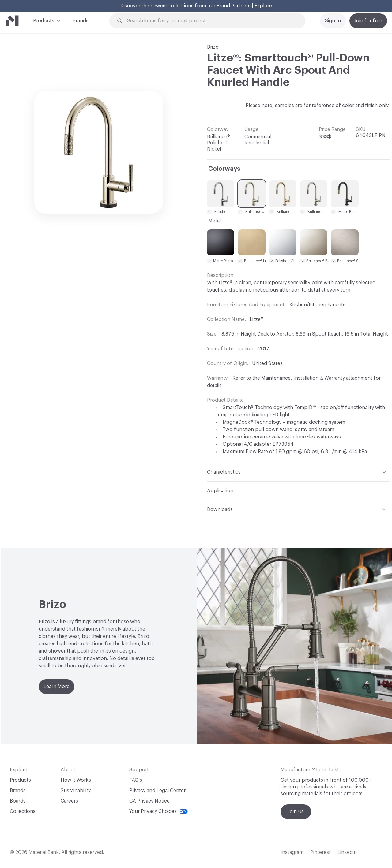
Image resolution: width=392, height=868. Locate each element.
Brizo (213, 47)
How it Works (76, 780)
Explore (263, 6)
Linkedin (347, 852)
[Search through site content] (211, 21)
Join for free (368, 21)
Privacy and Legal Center (157, 791)
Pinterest (320, 852)
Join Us (296, 812)
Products (44, 20)
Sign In (333, 21)
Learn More (57, 687)
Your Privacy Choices (158, 811)
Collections (23, 811)
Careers (69, 801)
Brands (81, 21)
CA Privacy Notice (149, 801)
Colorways (224, 169)
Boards (18, 801)
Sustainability (76, 791)
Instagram (292, 852)
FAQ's (136, 780)
